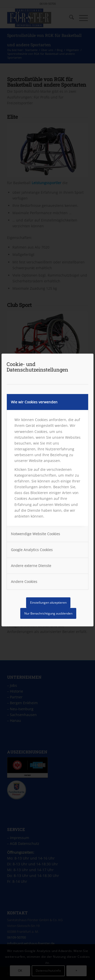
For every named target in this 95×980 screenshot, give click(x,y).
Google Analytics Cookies (32, 550)
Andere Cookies (24, 582)
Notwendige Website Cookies (35, 534)
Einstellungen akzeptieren (48, 603)
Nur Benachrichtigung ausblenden (48, 613)
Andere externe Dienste (31, 566)
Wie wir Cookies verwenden (34, 402)
